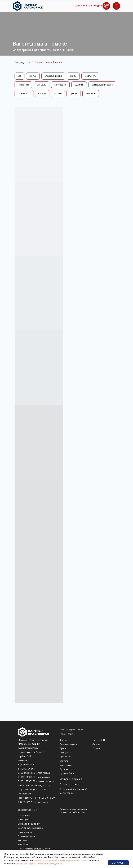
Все (19, 76)
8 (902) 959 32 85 (27, 781)
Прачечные (23, 85)
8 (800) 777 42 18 (26, 765)
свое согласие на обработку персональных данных (62, 860)
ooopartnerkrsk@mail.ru (30, 790)
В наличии (91, 93)
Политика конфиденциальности (34, 849)
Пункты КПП (24, 93)
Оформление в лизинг (29, 824)
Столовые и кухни (53, 76)
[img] (28, 6)
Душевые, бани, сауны (102, 85)
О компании (24, 815)
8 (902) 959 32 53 (27, 777)
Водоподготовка (69, 784)
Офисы (73, 76)
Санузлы (42, 85)
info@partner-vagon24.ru (37, 785)
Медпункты (90, 76)
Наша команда (25, 832)
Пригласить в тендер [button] (88, 6)
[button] (106, 6)
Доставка (23, 840)
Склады (42, 93)
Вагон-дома (22, 62)
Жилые (33, 76)
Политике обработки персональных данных (40, 864)
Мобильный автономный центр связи (73, 791)
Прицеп (74, 93)
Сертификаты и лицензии (31, 828)
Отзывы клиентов (27, 836)
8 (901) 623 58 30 (26, 773)
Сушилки (79, 85)
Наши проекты (25, 820)
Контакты (23, 845)
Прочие (58, 93)
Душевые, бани (67, 773)
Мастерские (60, 85)
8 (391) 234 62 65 (26, 769)
